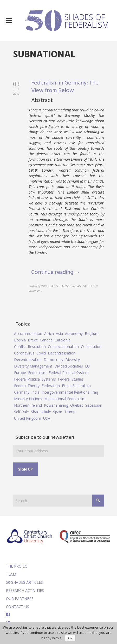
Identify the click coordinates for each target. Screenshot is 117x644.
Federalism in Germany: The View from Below (65, 87)
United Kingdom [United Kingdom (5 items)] (28, 418)
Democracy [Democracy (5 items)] (53, 360)
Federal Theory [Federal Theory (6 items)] (27, 386)
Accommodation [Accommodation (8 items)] (28, 333)
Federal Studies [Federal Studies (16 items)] (71, 379)
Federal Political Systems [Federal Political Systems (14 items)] (35, 379)
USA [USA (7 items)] (47, 418)
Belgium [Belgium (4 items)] (92, 333)
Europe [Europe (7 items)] (20, 373)
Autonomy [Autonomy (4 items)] (74, 333)
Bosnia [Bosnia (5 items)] (20, 340)
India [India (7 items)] (35, 392)
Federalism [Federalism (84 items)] (37, 373)
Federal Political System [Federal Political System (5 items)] (69, 373)
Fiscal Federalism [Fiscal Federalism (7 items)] (76, 386)
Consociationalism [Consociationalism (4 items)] (63, 347)
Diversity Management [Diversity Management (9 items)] (33, 366)
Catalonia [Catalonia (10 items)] (63, 340)
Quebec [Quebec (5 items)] (77, 405)
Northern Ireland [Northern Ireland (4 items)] (28, 405)
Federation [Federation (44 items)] (51, 386)
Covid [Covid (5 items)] (41, 353)
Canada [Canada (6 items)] (46, 340)
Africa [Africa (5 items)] (49, 333)
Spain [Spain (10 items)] (58, 412)
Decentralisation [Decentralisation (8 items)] (62, 353)
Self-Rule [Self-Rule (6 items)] (21, 412)
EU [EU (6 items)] (87, 366)
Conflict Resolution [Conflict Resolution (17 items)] (30, 347)
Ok (70, 638)
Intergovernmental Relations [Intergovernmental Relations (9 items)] (66, 392)
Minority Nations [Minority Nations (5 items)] (28, 399)
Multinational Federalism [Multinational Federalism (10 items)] (65, 399)
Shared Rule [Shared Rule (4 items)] (41, 412)
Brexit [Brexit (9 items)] (33, 340)
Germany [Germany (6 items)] (22, 392)
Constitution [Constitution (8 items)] (91, 347)
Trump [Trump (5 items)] (70, 412)
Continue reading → (56, 272)
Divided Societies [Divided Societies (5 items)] (69, 366)
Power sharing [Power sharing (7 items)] (56, 405)
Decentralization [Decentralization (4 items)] (28, 360)
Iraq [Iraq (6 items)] (95, 392)
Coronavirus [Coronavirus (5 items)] (24, 353)
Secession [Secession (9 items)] (94, 405)
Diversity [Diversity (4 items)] (73, 360)
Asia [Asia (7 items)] (59, 333)
